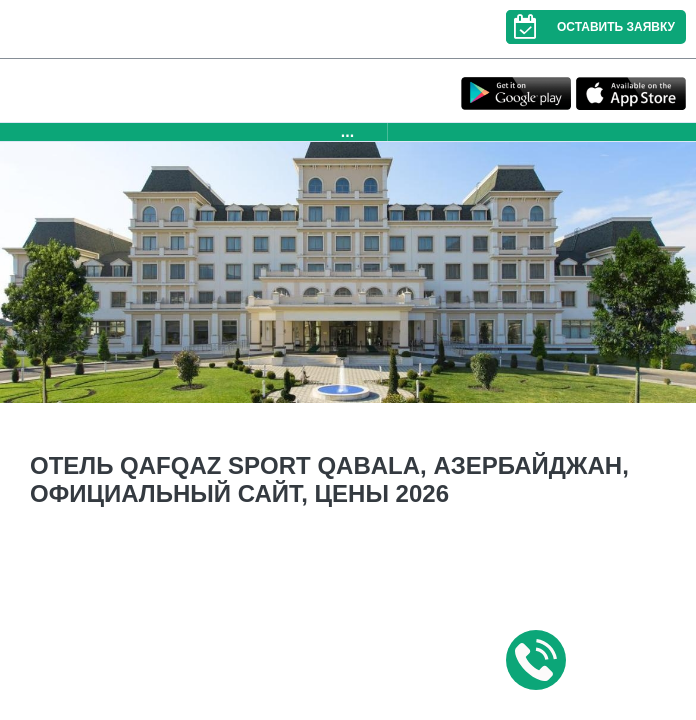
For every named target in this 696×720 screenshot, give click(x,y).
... (347, 131)
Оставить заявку (590, 27)
